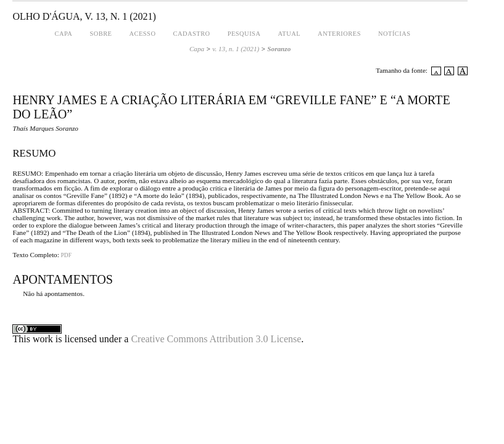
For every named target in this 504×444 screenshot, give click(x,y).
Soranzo (279, 49)
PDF (66, 255)
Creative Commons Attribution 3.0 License (216, 339)
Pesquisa (244, 34)
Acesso (142, 34)
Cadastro (191, 34)
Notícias (395, 34)
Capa (64, 34)
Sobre (101, 34)
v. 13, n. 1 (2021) (236, 49)
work (43, 339)
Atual (289, 34)
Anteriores (339, 34)
